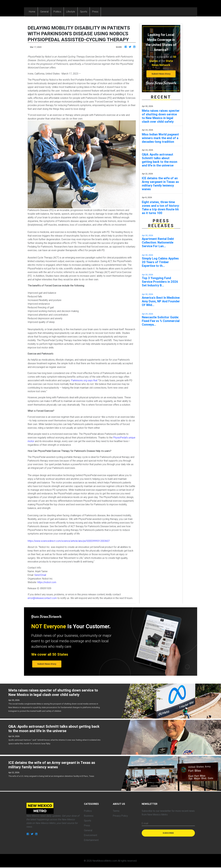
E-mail (145, 823)
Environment (91, 835)
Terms (116, 811)
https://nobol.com (47, 582)
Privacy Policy (120, 816)
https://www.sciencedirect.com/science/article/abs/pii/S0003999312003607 (69, 541)
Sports (84, 12)
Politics (57, 12)
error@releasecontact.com (42, 598)
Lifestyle (71, 12)
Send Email (40, 575)
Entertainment (91, 840)
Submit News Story (161, 74)
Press (95, 12)
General (44, 12)
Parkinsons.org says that (84, 380)
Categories (109, 12)
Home (33, 11)
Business (89, 816)
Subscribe (168, 833)
